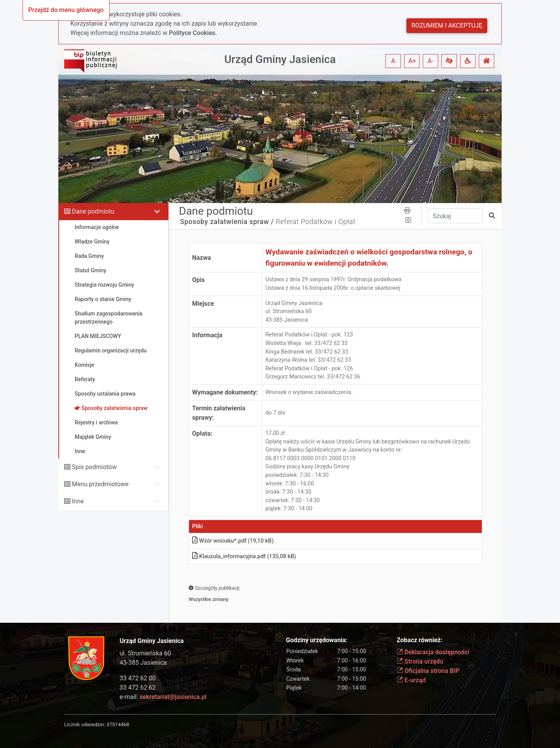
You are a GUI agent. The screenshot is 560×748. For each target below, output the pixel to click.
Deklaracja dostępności (433, 652)
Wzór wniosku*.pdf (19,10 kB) (233, 541)
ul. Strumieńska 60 (145, 653)
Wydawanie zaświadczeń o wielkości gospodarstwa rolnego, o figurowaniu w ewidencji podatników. (369, 258)
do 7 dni (276, 413)
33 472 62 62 (138, 688)
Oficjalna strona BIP (428, 671)
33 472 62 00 (138, 678)
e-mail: (163, 697)
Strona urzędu (420, 661)
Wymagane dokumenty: (225, 392)
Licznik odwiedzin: (85, 724)
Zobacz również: (420, 640)
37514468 (118, 724)
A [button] (393, 61)
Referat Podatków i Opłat (316, 222)
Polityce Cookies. (193, 33)
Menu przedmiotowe (100, 484)
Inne (78, 501)
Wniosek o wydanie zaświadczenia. (309, 392)
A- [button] (431, 61)
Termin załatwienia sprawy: (219, 413)
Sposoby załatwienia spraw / (227, 222)
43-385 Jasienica (143, 663)
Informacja (207, 335)
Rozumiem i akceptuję (447, 25)
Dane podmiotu (93, 211)
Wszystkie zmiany (209, 599)
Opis (198, 280)
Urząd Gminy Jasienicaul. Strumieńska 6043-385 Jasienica (294, 312)
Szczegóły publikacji (214, 588)
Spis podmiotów (94, 467)
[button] (449, 61)
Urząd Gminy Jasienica (280, 59)
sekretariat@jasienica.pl (173, 697)
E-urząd (411, 680)
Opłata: (202, 434)
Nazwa (201, 258)
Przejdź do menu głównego (66, 10)
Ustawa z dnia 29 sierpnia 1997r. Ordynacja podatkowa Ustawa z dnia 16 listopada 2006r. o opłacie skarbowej (334, 284)
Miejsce (203, 304)
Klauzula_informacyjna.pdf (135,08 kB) (244, 556)
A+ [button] (412, 61)
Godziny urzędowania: (317, 640)
